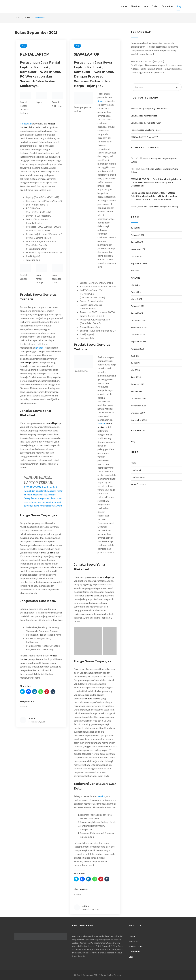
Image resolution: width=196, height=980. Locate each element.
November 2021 (139, 249)
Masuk (134, 463)
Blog (179, 6)
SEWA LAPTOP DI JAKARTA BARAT (153, 199)
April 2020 (136, 377)
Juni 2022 (135, 228)
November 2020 (139, 327)
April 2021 (136, 292)
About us (135, 6)
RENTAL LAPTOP (34, 54)
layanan (40, 348)
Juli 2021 (135, 271)
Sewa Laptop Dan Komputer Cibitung (160, 207)
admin (32, 718)
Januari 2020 (137, 391)
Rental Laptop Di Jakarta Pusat (146, 130)
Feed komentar (138, 477)
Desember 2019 (139, 399)
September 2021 (139, 263)
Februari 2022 (138, 235)
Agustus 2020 (138, 349)
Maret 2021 (136, 299)
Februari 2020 (138, 384)
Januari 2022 (137, 242)
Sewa (100, 101)
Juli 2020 (135, 356)
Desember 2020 (139, 320)
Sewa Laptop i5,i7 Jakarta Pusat (146, 123)
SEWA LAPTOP (87, 54)
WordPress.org (138, 484)
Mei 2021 (135, 285)
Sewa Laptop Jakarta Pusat (144, 116)
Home (124, 6)
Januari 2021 (137, 313)
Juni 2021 (135, 278)
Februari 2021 (138, 306)
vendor (101, 796)
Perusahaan (26, 123)
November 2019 (139, 406)
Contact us (167, 6)
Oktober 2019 (138, 413)
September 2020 (139, 342)
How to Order (151, 6)
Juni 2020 (135, 363)
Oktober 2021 (138, 256)
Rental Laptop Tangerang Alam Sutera (149, 108)
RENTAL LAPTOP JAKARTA (144, 137)
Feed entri (136, 470)
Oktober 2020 (138, 335)
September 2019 (139, 420)
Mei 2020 (135, 370)
